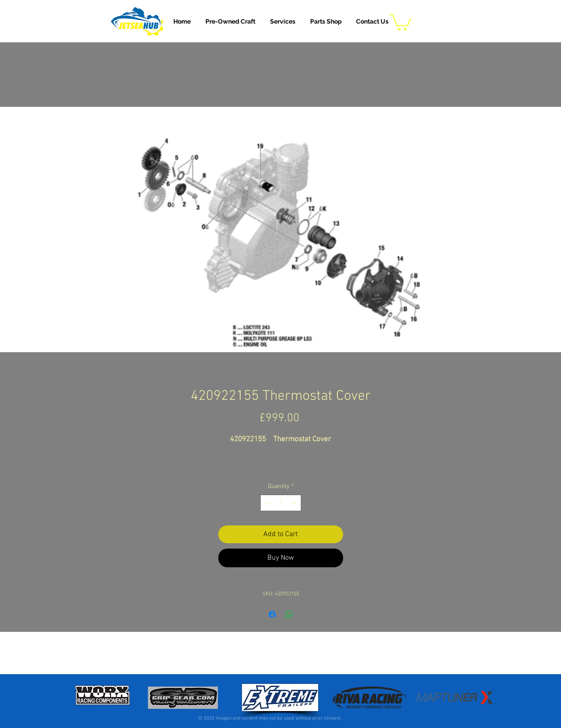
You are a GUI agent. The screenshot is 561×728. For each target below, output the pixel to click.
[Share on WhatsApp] (289, 614)
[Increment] (294, 503)
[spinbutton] (281, 503)
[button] (283, 21)
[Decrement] (267, 503)
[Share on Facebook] (272, 614)
